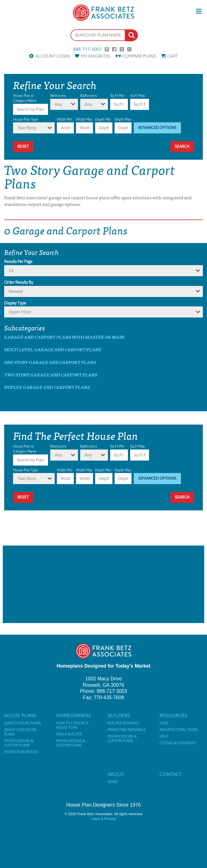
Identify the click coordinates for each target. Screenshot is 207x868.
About (116, 774)
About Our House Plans (20, 732)
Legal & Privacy (104, 819)
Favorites (95, 56)
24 (11, 271)
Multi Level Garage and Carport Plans (53, 349)
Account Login (52, 56)
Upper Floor (20, 312)
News (113, 782)
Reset (23, 147)
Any (58, 104)
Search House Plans (23, 723)
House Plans (20, 715)
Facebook (114, 49)
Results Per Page (18, 262)
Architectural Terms (179, 730)
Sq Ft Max (137, 96)
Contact (171, 774)
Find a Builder (69, 734)
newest (16, 291)
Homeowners (73, 715)
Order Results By (19, 282)
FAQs (164, 723)
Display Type (15, 303)
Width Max (84, 119)
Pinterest (107, 49)
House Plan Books (21, 752)
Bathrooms (89, 96)
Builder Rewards (123, 723)
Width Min (65, 119)
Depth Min (103, 119)
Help (164, 737)
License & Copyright (178, 743)
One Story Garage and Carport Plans (50, 362)
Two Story (27, 128)
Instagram (129, 49)
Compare (139, 56)
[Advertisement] (103, 584)
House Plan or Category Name (25, 98)
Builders (119, 715)
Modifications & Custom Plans (19, 743)
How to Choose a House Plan (72, 725)
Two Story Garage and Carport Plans (51, 375)
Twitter (122, 49)
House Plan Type (26, 119)
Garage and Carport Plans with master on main (64, 337)
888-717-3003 (87, 49)
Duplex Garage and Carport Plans (47, 387)
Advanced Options (157, 128)
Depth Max (123, 119)
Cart (173, 56)
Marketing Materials (127, 730)
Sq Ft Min (117, 96)
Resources (173, 715)
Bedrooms (58, 96)
